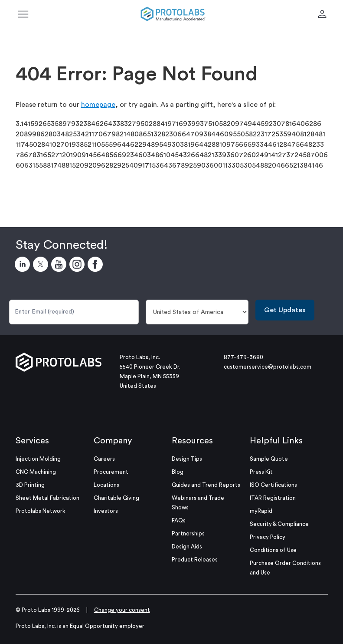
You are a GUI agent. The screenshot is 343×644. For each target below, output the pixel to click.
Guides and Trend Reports (206, 485)
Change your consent (122, 610)
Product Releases (195, 560)
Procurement (111, 472)
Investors (106, 511)
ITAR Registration (273, 498)
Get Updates (285, 310)
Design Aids (187, 547)
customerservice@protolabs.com (268, 367)
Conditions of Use (273, 550)
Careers (104, 459)
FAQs (179, 520)
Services (32, 441)
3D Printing (30, 485)
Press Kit (261, 472)
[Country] (197, 312)
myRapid (261, 511)
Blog (178, 472)
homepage (98, 105)
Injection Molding (38, 459)
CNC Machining (36, 472)
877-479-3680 (243, 357)
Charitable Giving (116, 498)
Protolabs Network (41, 511)
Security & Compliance (279, 524)
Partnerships (188, 533)
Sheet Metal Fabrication (47, 498)
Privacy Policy (268, 537)
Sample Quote (269, 459)
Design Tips (187, 459)
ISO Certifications (273, 485)
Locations (106, 485)
